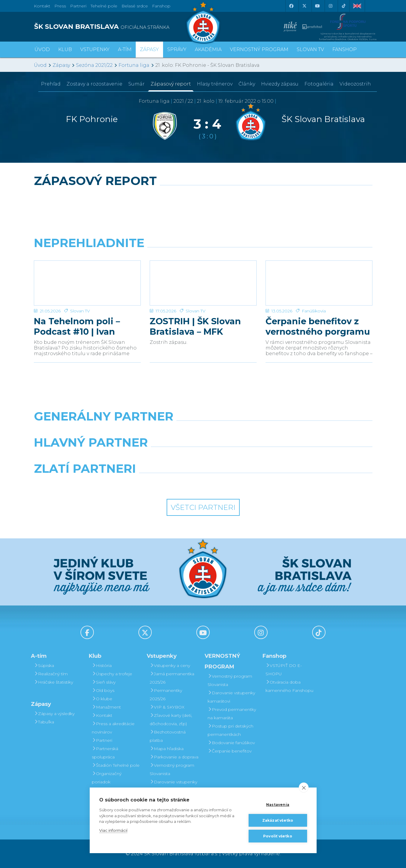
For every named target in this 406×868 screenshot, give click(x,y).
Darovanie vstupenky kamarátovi (173, 786)
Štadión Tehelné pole (116, 765)
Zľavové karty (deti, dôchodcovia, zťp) (171, 720)
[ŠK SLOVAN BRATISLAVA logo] (116, 27)
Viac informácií (113, 830)
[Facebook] (291, 6)
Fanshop (161, 6)
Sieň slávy (104, 682)
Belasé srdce (135, 6)
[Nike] (203, 431)
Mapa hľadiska (167, 749)
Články (247, 84)
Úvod (42, 49)
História (102, 665)
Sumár (136, 84)
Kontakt (102, 715)
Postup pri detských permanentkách (230, 730)
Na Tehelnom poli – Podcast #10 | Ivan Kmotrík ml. (77, 326)
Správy (177, 49)
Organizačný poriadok (107, 778)
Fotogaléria (319, 84)
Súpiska (44, 665)
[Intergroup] (160, 484)
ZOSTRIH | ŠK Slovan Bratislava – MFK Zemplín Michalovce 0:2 (203, 326)
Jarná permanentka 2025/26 (172, 678)
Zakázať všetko (278, 820)
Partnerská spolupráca (105, 753)
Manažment (106, 707)
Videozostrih (355, 84)
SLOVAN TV (310, 49)
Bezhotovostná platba (168, 736)
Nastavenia (278, 805)
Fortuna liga (134, 65)
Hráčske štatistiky (53, 682)
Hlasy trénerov (215, 84)
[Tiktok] (344, 6)
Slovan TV (80, 311)
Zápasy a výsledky (54, 714)
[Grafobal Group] (247, 484)
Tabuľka (44, 722)
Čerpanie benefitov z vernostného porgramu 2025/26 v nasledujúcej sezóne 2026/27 (318, 326)
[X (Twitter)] (304, 6)
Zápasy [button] (149, 49)
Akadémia (208, 49)
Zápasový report (171, 84)
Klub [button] (65, 49)
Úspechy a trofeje (112, 674)
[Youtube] (317, 6)
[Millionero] (247, 458)
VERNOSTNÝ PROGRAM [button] (259, 49)
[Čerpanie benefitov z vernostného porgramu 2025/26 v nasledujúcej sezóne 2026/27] (319, 283)
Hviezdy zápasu (280, 84)
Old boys (103, 690)
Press (60, 6)
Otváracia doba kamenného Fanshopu (289, 686)
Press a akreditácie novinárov (113, 728)
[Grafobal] (160, 458)
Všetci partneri (203, 507)
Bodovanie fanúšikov (231, 743)
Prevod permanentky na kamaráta (232, 714)
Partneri (102, 740)
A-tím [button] (125, 49)
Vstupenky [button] (95, 49)
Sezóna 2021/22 (94, 65)
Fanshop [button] (345, 49)
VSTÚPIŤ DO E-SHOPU (284, 670)
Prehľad (51, 84)
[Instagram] (331, 6)
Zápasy (61, 65)
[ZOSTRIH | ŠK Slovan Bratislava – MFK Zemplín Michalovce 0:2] (203, 283)
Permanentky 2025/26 (166, 695)
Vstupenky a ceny (170, 665)
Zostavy (94, 84)
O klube (102, 699)
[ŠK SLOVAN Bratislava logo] (203, 22)
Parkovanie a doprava (174, 757)
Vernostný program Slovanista (172, 769)
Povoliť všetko (278, 836)
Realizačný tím (51, 674)
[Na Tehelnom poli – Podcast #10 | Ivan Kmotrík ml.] (87, 283)
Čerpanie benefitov (230, 751)
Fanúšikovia (314, 311)
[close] (304, 788)
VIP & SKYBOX (167, 707)
